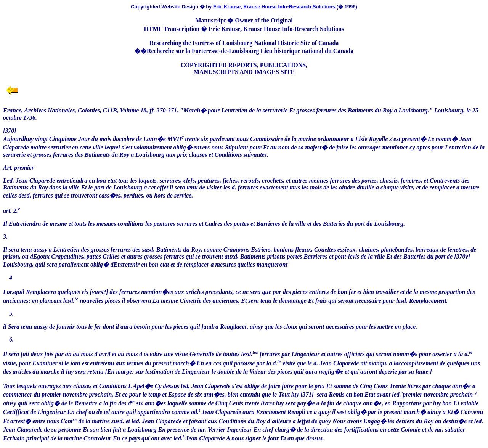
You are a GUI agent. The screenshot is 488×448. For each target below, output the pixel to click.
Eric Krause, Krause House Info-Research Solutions (275, 7)
